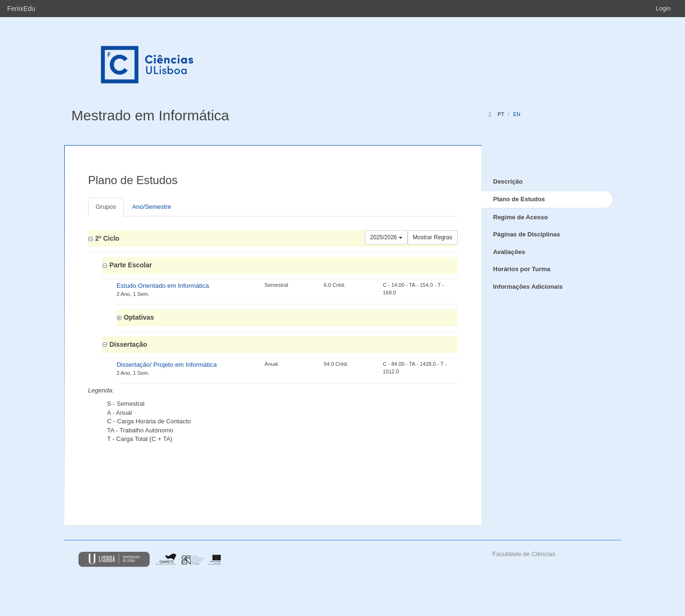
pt (501, 114)
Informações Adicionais (528, 287)
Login (663, 8)
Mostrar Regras (433, 237)
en (517, 114)
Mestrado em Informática (150, 115)
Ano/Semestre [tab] (152, 207)
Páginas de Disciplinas (527, 234)
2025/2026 (386, 237)
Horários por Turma (522, 269)
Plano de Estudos (519, 199)
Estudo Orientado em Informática (163, 286)
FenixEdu (21, 9)
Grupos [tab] (106, 207)
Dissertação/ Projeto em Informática (167, 365)
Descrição (508, 181)
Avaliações (509, 252)
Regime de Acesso (521, 217)
